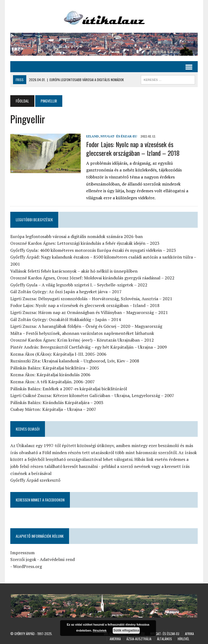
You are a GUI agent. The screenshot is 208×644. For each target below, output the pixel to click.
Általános (165, 639)
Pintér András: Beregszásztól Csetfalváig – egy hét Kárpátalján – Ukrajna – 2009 (89, 347)
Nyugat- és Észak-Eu (119, 136)
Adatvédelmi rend (57, 559)
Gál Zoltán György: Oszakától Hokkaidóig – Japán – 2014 (66, 319)
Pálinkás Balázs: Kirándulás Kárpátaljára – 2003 (57, 402)
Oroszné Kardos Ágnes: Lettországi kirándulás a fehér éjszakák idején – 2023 (85, 243)
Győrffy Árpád (25, 634)
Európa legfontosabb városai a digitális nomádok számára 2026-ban (77, 236)
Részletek (100, 630)
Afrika (189, 634)
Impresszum (22, 553)
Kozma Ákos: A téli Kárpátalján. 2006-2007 (53, 382)
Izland (92, 136)
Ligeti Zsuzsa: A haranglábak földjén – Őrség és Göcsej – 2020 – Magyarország (86, 326)
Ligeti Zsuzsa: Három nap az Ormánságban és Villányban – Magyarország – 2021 (89, 312)
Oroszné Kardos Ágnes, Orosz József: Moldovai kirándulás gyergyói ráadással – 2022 (92, 278)
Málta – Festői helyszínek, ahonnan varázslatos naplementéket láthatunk (82, 333)
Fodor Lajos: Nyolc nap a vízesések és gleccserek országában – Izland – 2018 (133, 148)
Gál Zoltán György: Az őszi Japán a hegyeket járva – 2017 (66, 292)
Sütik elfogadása (126, 630)
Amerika (115, 639)
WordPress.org (27, 566)
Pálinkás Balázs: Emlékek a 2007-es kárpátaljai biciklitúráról (69, 389)
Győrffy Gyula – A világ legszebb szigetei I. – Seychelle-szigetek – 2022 (79, 285)
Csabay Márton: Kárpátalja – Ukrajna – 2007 (53, 409)
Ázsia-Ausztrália (139, 639)
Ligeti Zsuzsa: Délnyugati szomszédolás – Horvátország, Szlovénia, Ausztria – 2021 (91, 299)
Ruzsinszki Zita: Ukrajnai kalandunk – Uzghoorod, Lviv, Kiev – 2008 (75, 361)
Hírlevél (183, 639)
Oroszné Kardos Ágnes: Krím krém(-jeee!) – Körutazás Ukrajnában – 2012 (82, 340)
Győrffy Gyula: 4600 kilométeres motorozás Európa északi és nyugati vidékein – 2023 (93, 250)
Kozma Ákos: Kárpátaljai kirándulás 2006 (50, 375)
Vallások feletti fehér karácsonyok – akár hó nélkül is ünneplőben (74, 271)
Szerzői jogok (23, 559)
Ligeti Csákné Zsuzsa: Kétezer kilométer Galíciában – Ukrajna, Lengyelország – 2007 (92, 395)
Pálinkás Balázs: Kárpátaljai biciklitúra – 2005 (55, 368)
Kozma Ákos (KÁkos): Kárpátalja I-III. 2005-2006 (58, 354)
